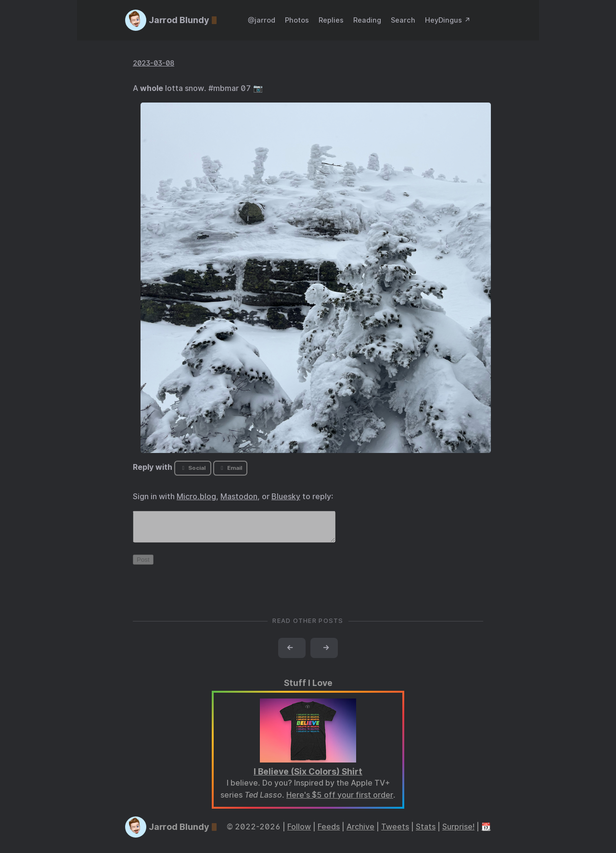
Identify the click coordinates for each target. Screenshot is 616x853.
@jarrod (262, 20)
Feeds (329, 833)
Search (403, 20)
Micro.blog (196, 497)
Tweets (395, 833)
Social (193, 468)
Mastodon (239, 497)
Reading (367, 20)
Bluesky (286, 497)
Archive (360, 833)
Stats (426, 833)
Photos (297, 20)
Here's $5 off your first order (340, 801)
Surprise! (458, 833)
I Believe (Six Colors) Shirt (308, 777)
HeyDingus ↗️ (448, 20)
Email (230, 468)
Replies (331, 20)
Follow (299, 833)
